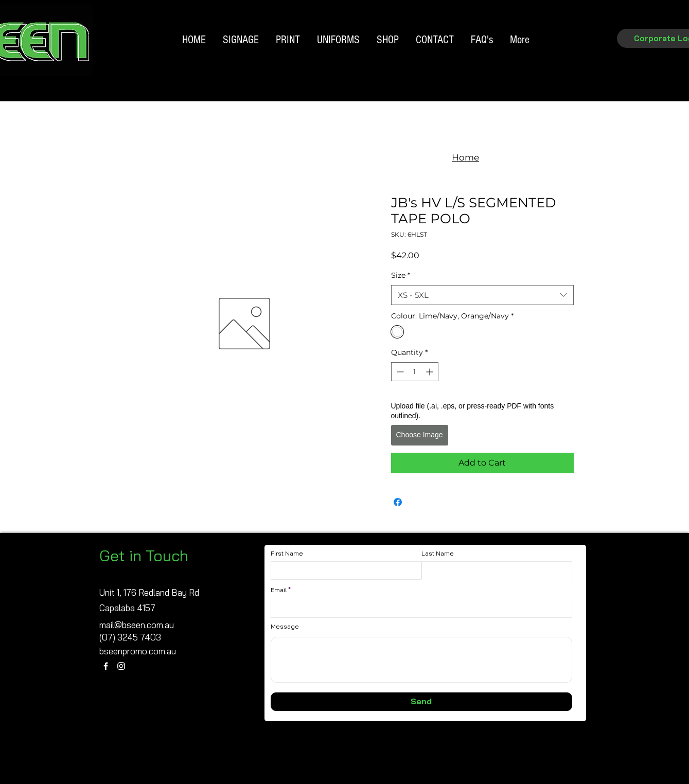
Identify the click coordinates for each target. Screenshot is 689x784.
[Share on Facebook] (398, 502)
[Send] (421, 702)
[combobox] (482, 295)
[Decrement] (399, 372)
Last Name (438, 554)
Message (285, 627)
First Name (287, 554)
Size (401, 275)
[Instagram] (121, 666)
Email (279, 590)
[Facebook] (106, 666)
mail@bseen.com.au (137, 625)
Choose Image (420, 435)
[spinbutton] (415, 372)
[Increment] (430, 372)
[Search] (586, 55)
